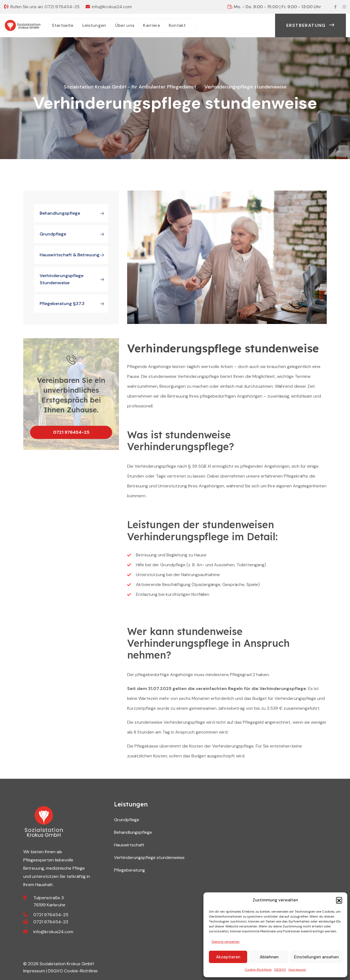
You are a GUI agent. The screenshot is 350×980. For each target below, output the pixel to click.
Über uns (125, 25)
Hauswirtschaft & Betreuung (74, 255)
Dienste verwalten (226, 942)
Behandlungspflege (74, 213)
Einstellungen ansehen (316, 957)
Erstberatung (310, 25)
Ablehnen (269, 957)
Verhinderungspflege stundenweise (74, 279)
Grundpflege (74, 234)
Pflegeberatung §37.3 (74, 304)
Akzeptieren (228, 957)
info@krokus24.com (112, 7)
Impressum (297, 970)
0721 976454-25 (62, 7)
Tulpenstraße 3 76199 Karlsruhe (49, 901)
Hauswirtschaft (129, 845)
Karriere (151, 25)
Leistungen (94, 25)
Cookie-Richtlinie (258, 970)
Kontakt (177, 25)
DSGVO (280, 970)
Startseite (62, 25)
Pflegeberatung (129, 870)
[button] (339, 900)
